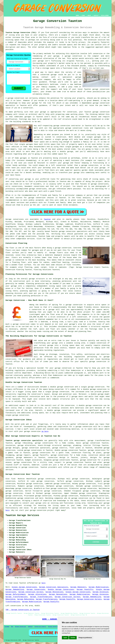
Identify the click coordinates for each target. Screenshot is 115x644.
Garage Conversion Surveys (31, 592)
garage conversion (73, 56)
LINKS (83, 16)
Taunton (47, 219)
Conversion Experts (40, 627)
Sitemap (7, 627)
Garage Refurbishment (16, 594)
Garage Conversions (36, 589)
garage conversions (27, 236)
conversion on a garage (43, 310)
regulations (100, 128)
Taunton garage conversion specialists (24, 441)
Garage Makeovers (78, 587)
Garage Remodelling (15, 589)
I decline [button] (73, 638)
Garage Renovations (54, 592)
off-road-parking (72, 101)
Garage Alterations (37, 594)
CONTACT (96, 16)
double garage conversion (95, 389)
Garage (9, 219)
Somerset (36, 465)
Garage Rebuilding (26, 599)
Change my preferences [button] (85, 638)
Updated (30, 627)
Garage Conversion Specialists (54, 587)
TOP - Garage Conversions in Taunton (23, 610)
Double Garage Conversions (61, 589)
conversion (19, 98)
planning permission (62, 281)
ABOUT (89, 16)
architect (33, 114)
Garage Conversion (21, 627)
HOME (77, 16)
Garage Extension (101, 592)
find (13, 479)
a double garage (65, 152)
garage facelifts (41, 455)
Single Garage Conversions (24, 587)
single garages (26, 144)
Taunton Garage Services (22, 515)
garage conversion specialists (73, 231)
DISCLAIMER (105, 16)
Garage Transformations (17, 597)
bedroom (78, 84)
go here (45, 431)
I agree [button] (65, 638)
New (12, 627)
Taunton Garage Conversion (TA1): (21, 33)
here (8, 510)
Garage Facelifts (85, 589)
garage (37, 137)
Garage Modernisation (99, 587)
